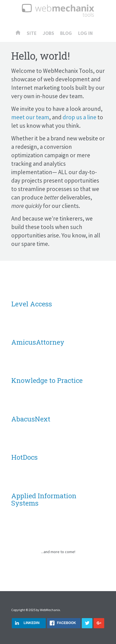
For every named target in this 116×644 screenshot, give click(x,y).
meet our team (30, 117)
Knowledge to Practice (47, 380)
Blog (66, 33)
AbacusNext (31, 419)
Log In (85, 33)
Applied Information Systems (44, 499)
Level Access (32, 304)
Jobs (48, 33)
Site (32, 33)
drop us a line (79, 117)
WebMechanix (50, 610)
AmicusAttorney (38, 342)
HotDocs (24, 457)
